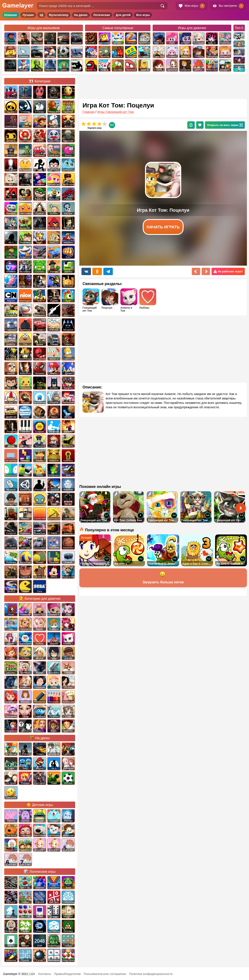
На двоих (81, 15)
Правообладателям (67, 974)
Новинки (11, 15)
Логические (102, 15)
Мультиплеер (59, 15)
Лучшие (28, 15)
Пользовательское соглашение (105, 974)
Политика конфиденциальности (151, 974)
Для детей (123, 15)
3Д (41, 15)
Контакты (45, 974)
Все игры (143, 15)
